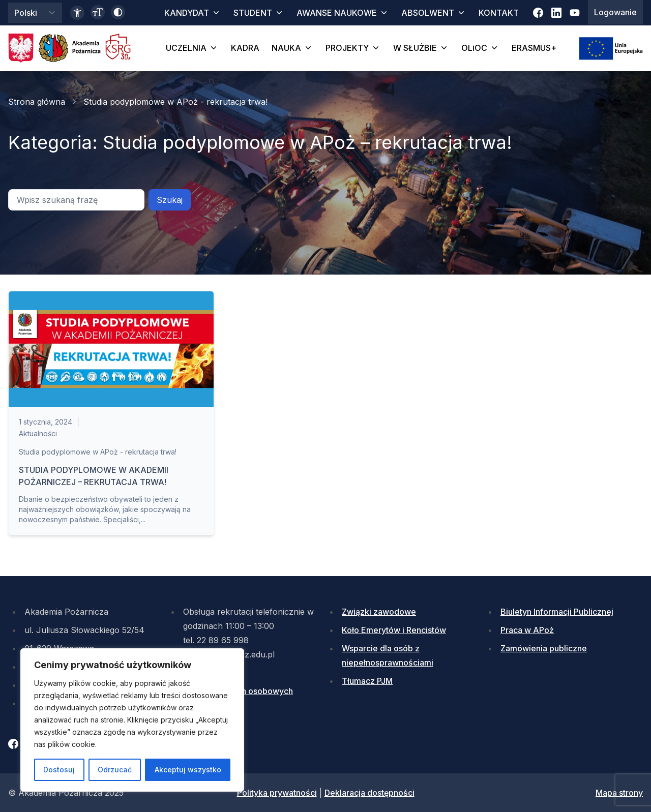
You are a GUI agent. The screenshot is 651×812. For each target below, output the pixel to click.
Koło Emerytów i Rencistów (394, 630)
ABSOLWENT (434, 13)
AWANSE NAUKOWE (343, 13)
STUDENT (259, 13)
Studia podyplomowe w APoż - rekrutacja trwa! (98, 452)
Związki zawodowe (379, 612)
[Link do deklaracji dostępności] (77, 13)
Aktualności (38, 433)
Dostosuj (59, 770)
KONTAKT (499, 13)
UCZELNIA (192, 48)
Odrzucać (115, 770)
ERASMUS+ (534, 48)
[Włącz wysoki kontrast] (118, 12)
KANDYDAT (193, 13)
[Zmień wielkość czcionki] (98, 12)
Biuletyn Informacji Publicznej (557, 612)
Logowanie (615, 12)
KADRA (245, 48)
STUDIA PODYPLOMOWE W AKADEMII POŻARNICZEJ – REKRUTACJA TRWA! (94, 476)
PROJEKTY (353, 48)
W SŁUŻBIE (421, 48)
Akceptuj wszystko (188, 770)
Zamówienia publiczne (544, 648)
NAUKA (292, 48)
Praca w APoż (527, 630)
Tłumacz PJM (367, 681)
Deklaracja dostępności (369, 793)
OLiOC (480, 48)
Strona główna (37, 102)
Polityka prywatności (277, 793)
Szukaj (170, 200)
